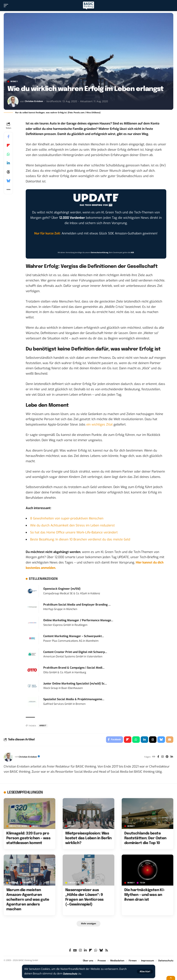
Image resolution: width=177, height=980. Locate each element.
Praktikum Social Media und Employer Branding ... (77, 605)
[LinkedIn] (172, 758)
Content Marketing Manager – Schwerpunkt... (74, 636)
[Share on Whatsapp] (8, 154)
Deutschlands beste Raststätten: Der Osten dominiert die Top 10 (145, 839)
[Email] (169, 740)
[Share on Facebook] (8, 136)
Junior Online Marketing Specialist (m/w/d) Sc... (75, 684)
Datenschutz (71, 974)
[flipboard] (91, 952)
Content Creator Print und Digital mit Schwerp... (75, 652)
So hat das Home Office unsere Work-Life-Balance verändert (74, 532)
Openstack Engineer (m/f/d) (62, 589)
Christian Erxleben (35, 101)
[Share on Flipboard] (8, 145)
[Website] (152, 758)
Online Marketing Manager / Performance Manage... (78, 620)
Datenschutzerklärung (100, 253)
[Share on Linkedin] (8, 163)
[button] (145, 972)
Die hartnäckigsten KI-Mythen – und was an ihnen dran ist (145, 896)
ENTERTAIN (74, 884)
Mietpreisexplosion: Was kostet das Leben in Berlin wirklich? (88, 839)
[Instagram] (162, 758)
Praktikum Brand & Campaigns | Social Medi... (74, 668)
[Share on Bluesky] (8, 181)
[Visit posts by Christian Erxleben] (13, 101)
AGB (132, 253)
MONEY (14, 82)
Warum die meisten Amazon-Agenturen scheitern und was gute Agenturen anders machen (28, 901)
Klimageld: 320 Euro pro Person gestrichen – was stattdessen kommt (28, 839)
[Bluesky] (101, 952)
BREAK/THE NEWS (18, 827)
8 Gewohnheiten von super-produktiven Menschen (67, 518)
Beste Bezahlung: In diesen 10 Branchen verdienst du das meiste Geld (80, 539)
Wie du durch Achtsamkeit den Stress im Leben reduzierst (72, 525)
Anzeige (14, 884)
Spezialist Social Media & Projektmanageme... (74, 699)
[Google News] (75, 952)
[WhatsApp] (96, 952)
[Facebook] (157, 758)
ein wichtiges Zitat (100, 425)
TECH (143, 884)
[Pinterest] (166, 758)
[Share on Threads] (8, 172)
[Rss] (107, 952)
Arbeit (43, 726)
